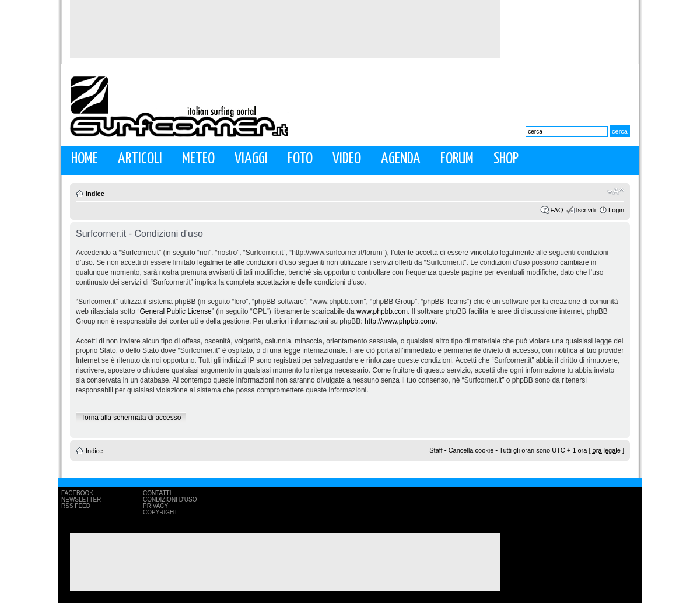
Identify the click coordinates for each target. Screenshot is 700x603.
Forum (457, 159)
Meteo (198, 159)
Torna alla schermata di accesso (131, 418)
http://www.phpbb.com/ (400, 321)
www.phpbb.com (382, 311)
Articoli (140, 159)
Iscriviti (586, 210)
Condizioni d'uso (170, 499)
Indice (95, 194)
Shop (506, 159)
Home (85, 159)
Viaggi (251, 159)
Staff (436, 450)
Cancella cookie (471, 450)
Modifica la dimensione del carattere (616, 191)
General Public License (175, 311)
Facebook (77, 493)
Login (616, 210)
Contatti (157, 493)
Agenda (401, 159)
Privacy (155, 506)
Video (347, 159)
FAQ (556, 210)
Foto (300, 159)
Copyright (160, 512)
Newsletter (81, 499)
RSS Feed (76, 506)
